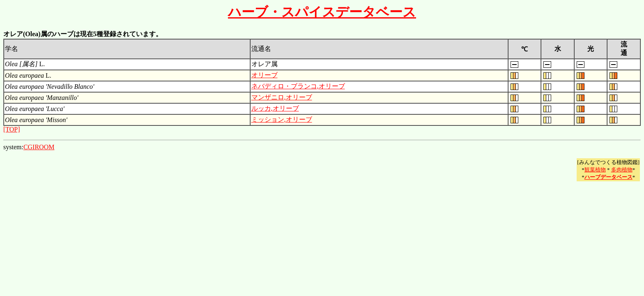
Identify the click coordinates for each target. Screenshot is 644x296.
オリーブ (264, 75)
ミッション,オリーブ (282, 119)
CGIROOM (39, 147)
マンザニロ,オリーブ (282, 97)
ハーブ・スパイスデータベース (322, 12)
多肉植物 (622, 170)
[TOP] (12, 129)
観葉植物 (595, 170)
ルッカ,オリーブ (275, 108)
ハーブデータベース (608, 177)
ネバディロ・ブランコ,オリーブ (298, 86)
